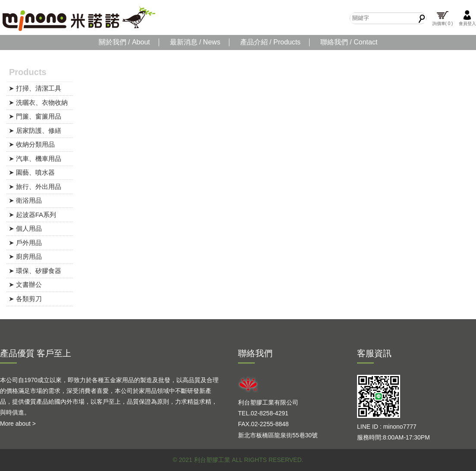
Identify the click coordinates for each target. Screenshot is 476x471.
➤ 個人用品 (25, 228)
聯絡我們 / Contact (349, 42)
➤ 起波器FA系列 (33, 215)
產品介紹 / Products (270, 42)
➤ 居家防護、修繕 (35, 130)
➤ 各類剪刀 (25, 299)
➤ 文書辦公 (25, 284)
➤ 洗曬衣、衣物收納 (38, 102)
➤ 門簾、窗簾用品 (35, 116)
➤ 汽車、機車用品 (35, 159)
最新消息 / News (195, 42)
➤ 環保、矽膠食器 (35, 271)
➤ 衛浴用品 (25, 200)
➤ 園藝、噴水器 (32, 172)
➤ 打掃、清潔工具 (35, 88)
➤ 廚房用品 (25, 256)
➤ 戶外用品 (25, 243)
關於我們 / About (124, 42)
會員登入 (467, 18)
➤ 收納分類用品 (32, 144)
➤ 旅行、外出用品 (35, 187)
